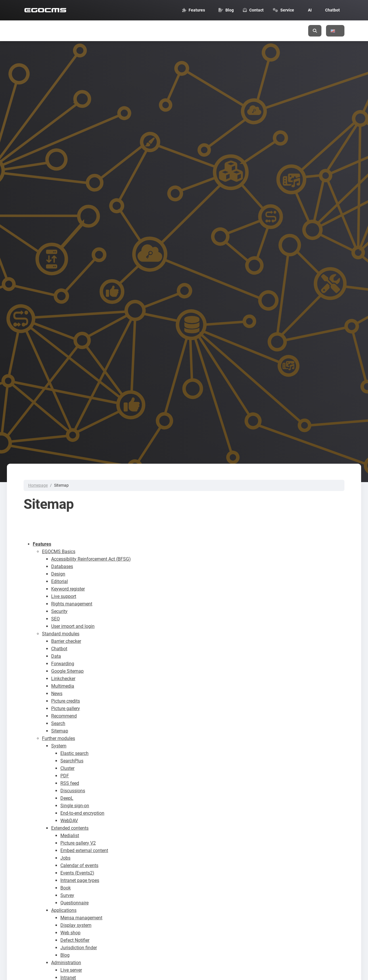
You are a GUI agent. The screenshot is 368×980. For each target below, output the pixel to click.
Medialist (70, 836)
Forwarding (63, 664)
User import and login (73, 626)
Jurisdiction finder (79, 948)
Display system (76, 925)
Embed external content (84, 850)
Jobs (65, 858)
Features (42, 544)
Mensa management (81, 918)
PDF (65, 776)
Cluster (67, 768)
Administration (66, 963)
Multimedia (63, 686)
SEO (55, 619)
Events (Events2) (77, 873)
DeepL (67, 798)
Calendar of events (79, 865)
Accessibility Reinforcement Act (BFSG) (91, 559)
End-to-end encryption (82, 813)
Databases (62, 566)
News (57, 694)
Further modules (59, 738)
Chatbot (59, 649)
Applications (64, 910)
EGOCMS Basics (59, 552)
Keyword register (68, 589)
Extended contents (70, 828)
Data (56, 656)
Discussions (73, 791)
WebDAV (69, 821)
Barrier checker (66, 641)
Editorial (60, 581)
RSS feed (70, 783)
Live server (71, 970)
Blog (65, 955)
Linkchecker (63, 679)
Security (59, 611)
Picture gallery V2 (78, 843)
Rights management (72, 604)
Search (58, 723)
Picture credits (66, 701)
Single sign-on (75, 806)
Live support (64, 596)
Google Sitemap (67, 671)
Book (66, 888)
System (59, 746)
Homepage (38, 485)
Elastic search (74, 753)
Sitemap (60, 731)
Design (58, 574)
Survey (67, 895)
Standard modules (61, 634)
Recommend (64, 716)
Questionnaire (74, 903)
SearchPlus (72, 761)
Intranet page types (80, 880)
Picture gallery (66, 708)
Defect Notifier (75, 940)
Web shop (70, 933)
